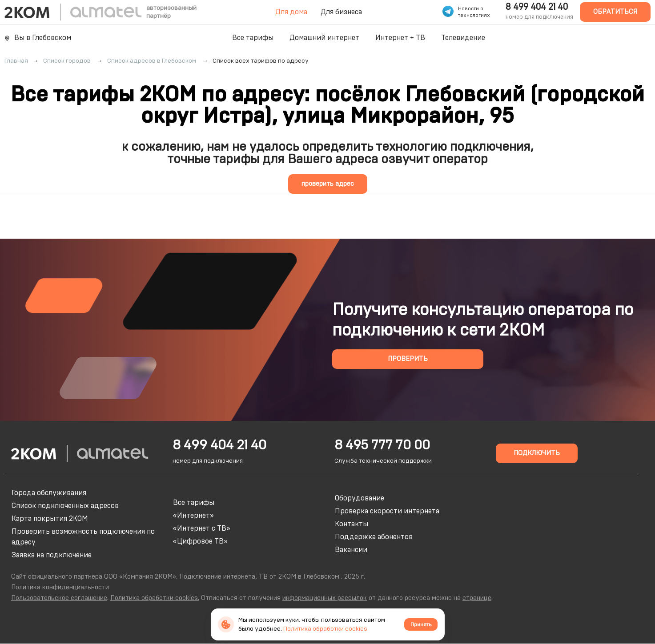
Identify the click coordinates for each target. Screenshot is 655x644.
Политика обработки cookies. (155, 598)
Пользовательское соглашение (59, 598)
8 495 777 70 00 (382, 445)
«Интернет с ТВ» (202, 528)
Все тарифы (253, 38)
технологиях (474, 15)
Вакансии (351, 550)
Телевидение (463, 38)
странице (477, 598)
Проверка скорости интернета (387, 511)
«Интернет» (193, 516)
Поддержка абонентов (374, 537)
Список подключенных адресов (65, 506)
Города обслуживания (49, 493)
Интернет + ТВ (400, 38)
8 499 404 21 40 (537, 7)
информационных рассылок (325, 598)
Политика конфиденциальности (60, 587)
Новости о (471, 9)
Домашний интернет (324, 38)
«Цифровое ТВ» (200, 541)
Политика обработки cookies (325, 629)
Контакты (352, 524)
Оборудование (360, 498)
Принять (421, 624)
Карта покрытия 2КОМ (50, 519)
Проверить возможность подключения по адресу (83, 537)
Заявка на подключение (52, 555)
